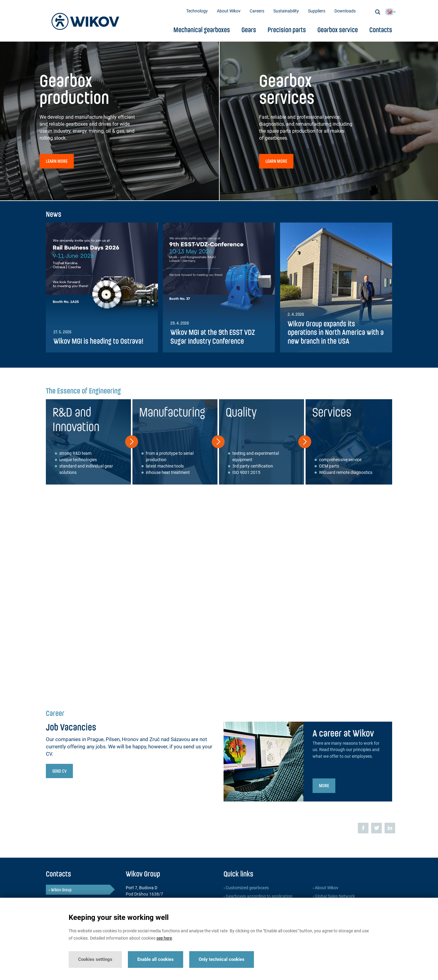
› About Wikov (325, 888)
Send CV (59, 771)
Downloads (345, 11)
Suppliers (317, 11)
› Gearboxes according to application (258, 896)
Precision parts (287, 30)
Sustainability (286, 11)
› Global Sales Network (334, 896)
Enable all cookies (156, 959)
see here (164, 938)
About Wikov (229, 11)
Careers (257, 11)
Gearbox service (338, 30)
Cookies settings (95, 959)
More (324, 785)
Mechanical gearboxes (202, 30)
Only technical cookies (222, 959)
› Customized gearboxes (246, 888)
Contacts (381, 30)
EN (389, 12)
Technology (197, 11)
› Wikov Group (60, 890)
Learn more (57, 161)
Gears (249, 30)
